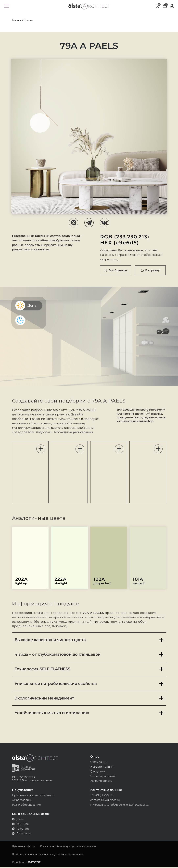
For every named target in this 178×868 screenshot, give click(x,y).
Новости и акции (102, 767)
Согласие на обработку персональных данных (67, 847)
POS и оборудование (26, 806)
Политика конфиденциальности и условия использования (47, 855)
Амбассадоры (21, 801)
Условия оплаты (101, 782)
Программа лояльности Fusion (32, 796)
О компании (99, 762)
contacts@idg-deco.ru (105, 801)
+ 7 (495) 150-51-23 (102, 796)
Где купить (97, 772)
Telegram (20, 830)
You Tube (20, 825)
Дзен (17, 820)
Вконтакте (21, 834)
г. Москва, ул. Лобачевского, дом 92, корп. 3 (120, 806)
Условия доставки (103, 777)
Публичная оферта (23, 847)
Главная (16, 20)
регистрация (42, 433)
